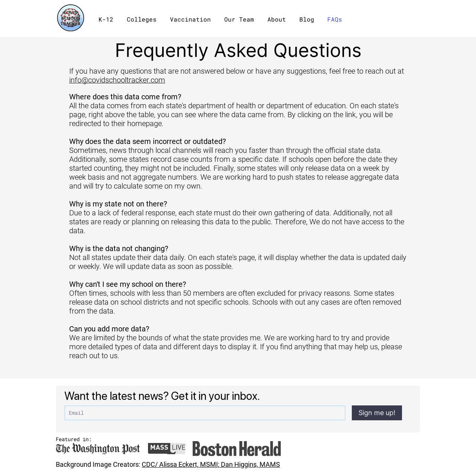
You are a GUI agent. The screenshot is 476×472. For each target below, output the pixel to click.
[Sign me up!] (377, 413)
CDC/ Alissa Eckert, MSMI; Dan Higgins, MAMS (211, 464)
